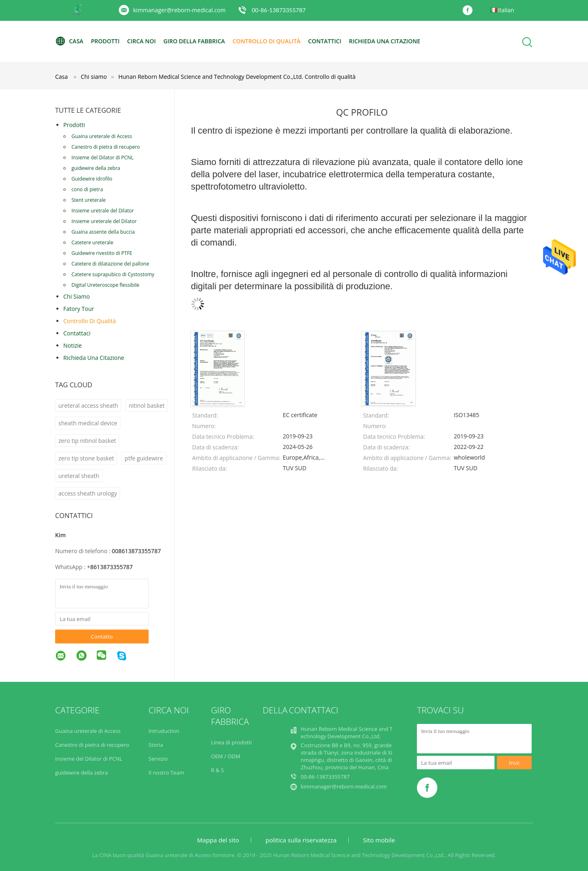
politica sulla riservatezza (301, 840)
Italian (506, 10)
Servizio (158, 759)
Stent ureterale (89, 200)
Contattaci (77, 333)
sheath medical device (88, 423)
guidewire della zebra (96, 168)
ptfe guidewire (144, 458)
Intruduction (164, 731)
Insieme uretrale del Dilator (103, 211)
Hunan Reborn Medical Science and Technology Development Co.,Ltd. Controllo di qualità (237, 77)
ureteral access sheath (88, 405)
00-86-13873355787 (278, 10)
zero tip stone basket (86, 458)
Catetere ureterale (92, 242)
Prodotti (105, 41)
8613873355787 (111, 567)
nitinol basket (147, 405)
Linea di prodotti (232, 742)
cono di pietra (87, 189)
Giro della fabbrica (194, 41)
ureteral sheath (79, 476)
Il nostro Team (166, 773)
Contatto (102, 636)
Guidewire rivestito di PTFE (102, 253)
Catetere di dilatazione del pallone (110, 264)
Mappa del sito (218, 840)
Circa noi (141, 41)
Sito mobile (379, 840)
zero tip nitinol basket (87, 441)
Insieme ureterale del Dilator (104, 221)
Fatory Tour (79, 309)
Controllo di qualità (266, 41)
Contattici (325, 41)
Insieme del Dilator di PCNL (102, 157)
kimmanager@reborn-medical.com (179, 10)
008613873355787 (136, 551)
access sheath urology (88, 493)
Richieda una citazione (385, 41)
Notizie (72, 345)
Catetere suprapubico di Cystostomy (113, 274)
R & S (217, 770)
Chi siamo (77, 296)
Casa (69, 41)
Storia (156, 745)
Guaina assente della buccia (103, 232)
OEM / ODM (226, 756)
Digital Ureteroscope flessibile (105, 285)
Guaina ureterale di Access (102, 136)
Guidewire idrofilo (92, 179)
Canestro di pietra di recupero (106, 147)
